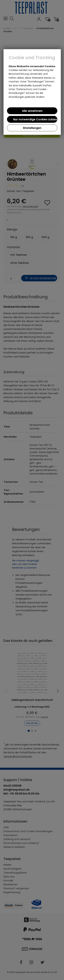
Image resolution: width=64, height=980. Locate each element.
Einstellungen (32, 128)
